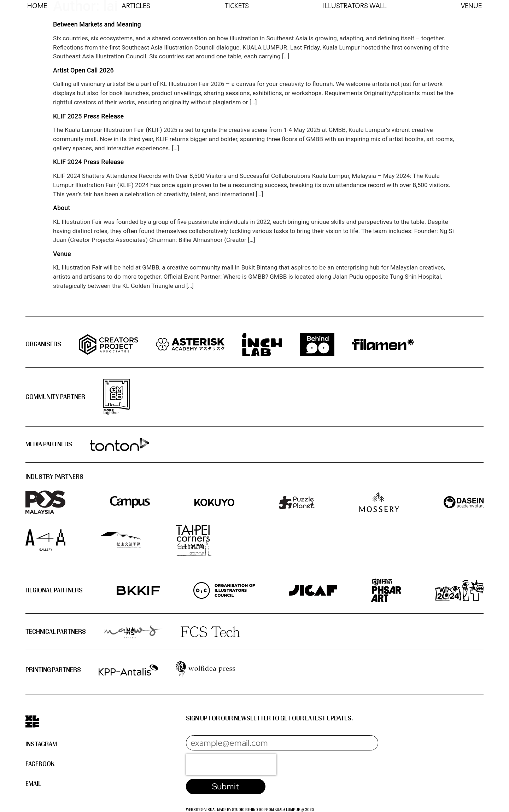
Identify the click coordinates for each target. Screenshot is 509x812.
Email (33, 784)
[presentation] (231, 765)
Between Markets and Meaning (97, 24)
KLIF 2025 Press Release (88, 116)
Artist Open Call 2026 (83, 70)
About (62, 208)
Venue (62, 254)
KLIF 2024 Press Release (88, 162)
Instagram (41, 744)
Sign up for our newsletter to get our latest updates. (269, 718)
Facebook (40, 764)
